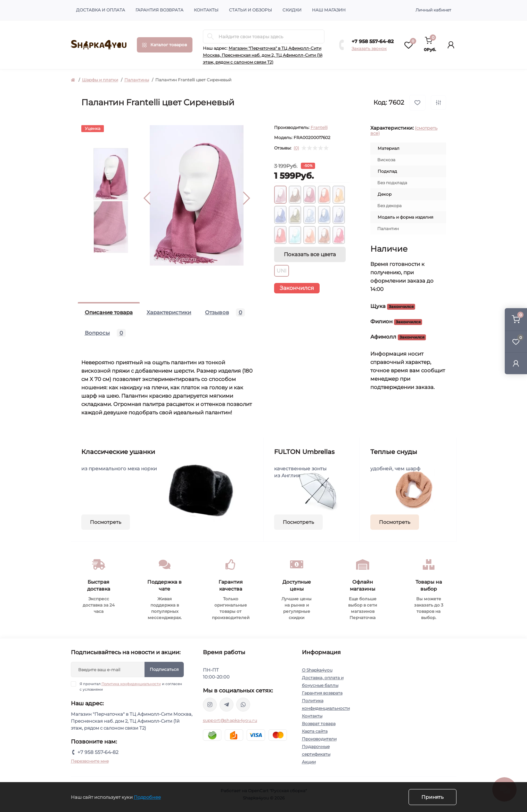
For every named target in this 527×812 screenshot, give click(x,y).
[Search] (211, 36)
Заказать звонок (369, 48)
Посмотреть (106, 522)
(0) (296, 148)
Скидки (292, 10)
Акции (309, 762)
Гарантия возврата (159, 10)
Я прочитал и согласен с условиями (131, 687)
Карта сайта (315, 731)
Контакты (206, 10)
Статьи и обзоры (250, 10)
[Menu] (165, 45)
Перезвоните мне (90, 761)
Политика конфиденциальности (131, 684)
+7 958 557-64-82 (373, 41)
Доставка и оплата (101, 10)
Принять (433, 797)
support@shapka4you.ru (230, 720)
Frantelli (319, 127)
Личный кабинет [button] (433, 10)
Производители (319, 739)
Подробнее (147, 797)
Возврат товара (319, 724)
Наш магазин (329, 10)
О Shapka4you (317, 670)
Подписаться (164, 669)
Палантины (137, 80)
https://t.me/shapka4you (227, 705)
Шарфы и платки (100, 80)
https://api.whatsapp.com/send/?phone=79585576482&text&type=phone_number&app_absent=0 (243, 705)
